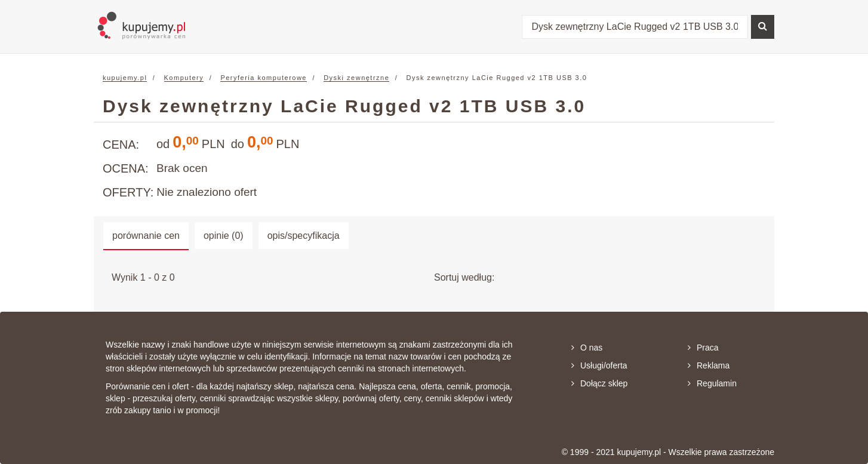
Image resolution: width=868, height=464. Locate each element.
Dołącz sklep (599, 383)
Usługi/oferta (599, 365)
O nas (587, 348)
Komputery (184, 78)
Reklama (709, 365)
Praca (703, 348)
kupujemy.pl (125, 78)
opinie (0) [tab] (224, 236)
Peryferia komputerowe (264, 78)
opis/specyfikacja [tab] (304, 236)
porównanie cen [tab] (146, 236)
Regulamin (712, 383)
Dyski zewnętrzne (356, 78)
